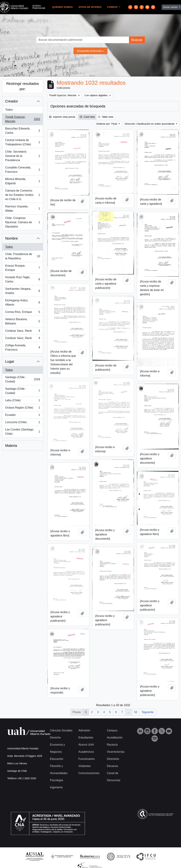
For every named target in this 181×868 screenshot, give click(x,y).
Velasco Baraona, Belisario (23, 321)
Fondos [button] (113, 7)
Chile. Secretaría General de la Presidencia (23, 156)
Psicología (57, 780)
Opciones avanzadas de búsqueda (78, 106)
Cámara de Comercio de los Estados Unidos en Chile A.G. (23, 195)
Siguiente (148, 712)
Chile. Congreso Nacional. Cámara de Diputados (23, 222)
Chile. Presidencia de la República (23, 256)
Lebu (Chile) (23, 401)
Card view (87, 117)
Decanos (112, 766)
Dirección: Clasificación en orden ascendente (150, 124)
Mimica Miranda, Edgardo (23, 181)
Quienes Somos (62, 7)
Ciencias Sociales (61, 730)
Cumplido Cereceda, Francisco (23, 170)
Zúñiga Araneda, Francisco (23, 347)
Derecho (55, 738)
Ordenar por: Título (107, 124)
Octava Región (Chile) (23, 408)
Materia (11, 446)
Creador (12, 101)
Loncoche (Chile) (23, 423)
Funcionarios (86, 759)
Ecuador (23, 416)
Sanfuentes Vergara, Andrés (23, 291)
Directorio (113, 759)
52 (136, 712)
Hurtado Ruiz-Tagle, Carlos (23, 279)
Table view (106, 117)
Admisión (84, 730)
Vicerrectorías (116, 752)
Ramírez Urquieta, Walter (23, 209)
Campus (112, 730)
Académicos (86, 752)
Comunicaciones (89, 773)
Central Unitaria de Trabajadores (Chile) (23, 142)
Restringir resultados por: (23, 86)
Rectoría (112, 745)
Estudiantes (86, 738)
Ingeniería (56, 787)
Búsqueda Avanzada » (91, 51)
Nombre (11, 238)
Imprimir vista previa (62, 117)
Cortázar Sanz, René (23, 332)
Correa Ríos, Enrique (23, 313)
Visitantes (84, 766)
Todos (9, 110)
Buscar (137, 40)
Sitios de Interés (90, 7)
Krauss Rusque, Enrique (23, 268)
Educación (57, 759)
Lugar (10, 361)
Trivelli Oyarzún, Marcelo (23, 119)
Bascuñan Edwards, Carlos (23, 131)
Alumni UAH (86, 745)
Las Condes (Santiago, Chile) (23, 432)
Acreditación (115, 738)
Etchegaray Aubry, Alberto (23, 302)
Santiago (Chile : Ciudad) (23, 379)
